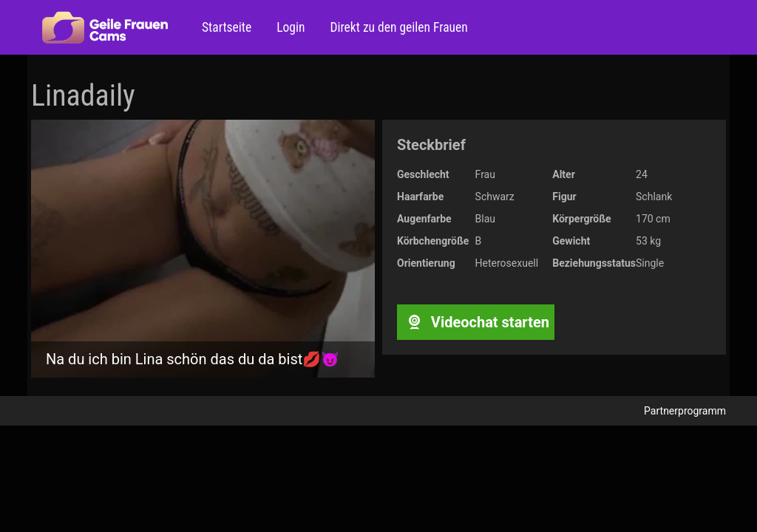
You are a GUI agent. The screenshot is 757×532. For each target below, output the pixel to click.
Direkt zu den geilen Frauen (397, 27)
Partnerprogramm (685, 411)
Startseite (227, 27)
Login (289, 27)
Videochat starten (476, 322)
